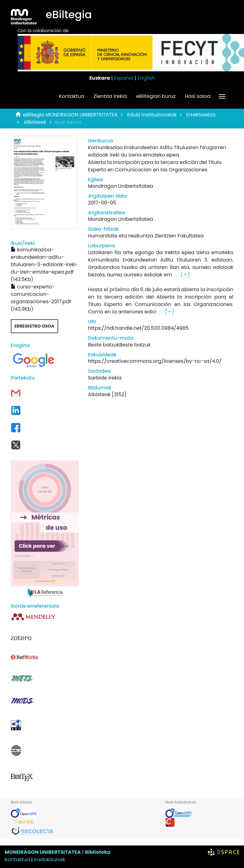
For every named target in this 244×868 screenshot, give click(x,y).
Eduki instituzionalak (152, 115)
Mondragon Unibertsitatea (121, 186)
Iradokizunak (50, 860)
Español (124, 78)
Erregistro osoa (34, 326)
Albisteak (35, 122)
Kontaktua (72, 96)
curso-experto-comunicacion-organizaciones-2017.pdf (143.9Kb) (41, 298)
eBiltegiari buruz (156, 96)
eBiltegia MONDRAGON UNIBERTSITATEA (70, 115)
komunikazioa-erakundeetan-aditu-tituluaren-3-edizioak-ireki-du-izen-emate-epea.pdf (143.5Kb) (45, 264)
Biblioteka (98, 852)
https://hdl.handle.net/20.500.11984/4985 (138, 328)
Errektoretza (201, 115)
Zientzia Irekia (110, 96)
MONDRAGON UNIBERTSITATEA (43, 852)
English (146, 78)
